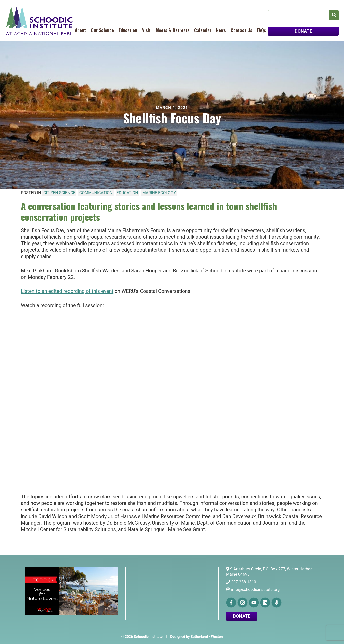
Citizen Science (59, 193)
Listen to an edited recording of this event (67, 291)
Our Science (102, 30)
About (80, 30)
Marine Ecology (159, 193)
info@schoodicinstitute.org (255, 590)
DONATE (303, 31)
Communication (96, 193)
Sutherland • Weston (207, 637)
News (221, 30)
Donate (242, 616)
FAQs (261, 30)
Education (128, 30)
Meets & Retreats (173, 30)
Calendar (203, 30)
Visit (146, 30)
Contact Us (241, 30)
